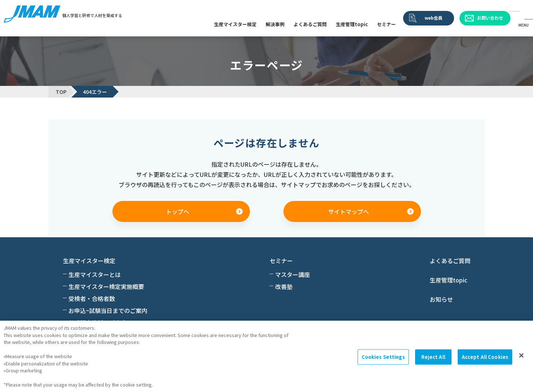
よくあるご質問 (310, 24)
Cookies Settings (383, 357)
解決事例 (275, 24)
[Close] (521, 356)
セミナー (386, 24)
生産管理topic (352, 24)
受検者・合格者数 (92, 298)
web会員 (433, 18)
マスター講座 (293, 274)
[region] (266, 356)
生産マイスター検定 (235, 24)
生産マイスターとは (95, 274)
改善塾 (284, 286)
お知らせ (441, 299)
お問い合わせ (490, 18)
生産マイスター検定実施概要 (106, 286)
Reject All (433, 357)
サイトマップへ (349, 211)
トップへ (178, 211)
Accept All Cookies (485, 357)
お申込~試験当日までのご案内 (108, 310)
